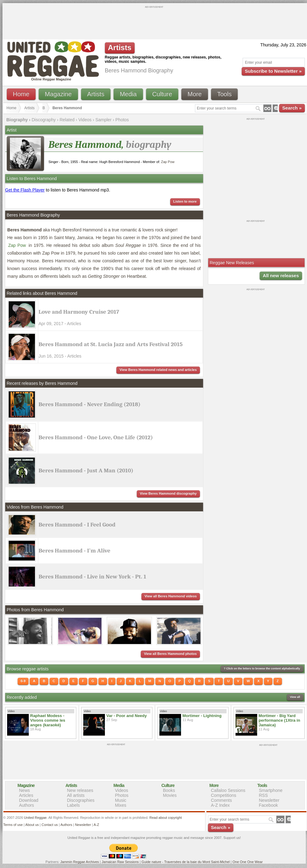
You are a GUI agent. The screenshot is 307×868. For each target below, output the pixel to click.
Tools (225, 94)
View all (295, 697)
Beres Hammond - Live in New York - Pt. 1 (93, 577)
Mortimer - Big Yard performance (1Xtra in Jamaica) (279, 720)
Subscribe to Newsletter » (273, 71)
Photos (122, 120)
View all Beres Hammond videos (171, 596)
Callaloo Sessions (228, 790)
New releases (80, 790)
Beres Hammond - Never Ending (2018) (90, 404)
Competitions (224, 795)
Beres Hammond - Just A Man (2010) (86, 471)
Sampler (103, 120)
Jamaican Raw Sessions (120, 862)
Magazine (58, 94)
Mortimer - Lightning (202, 716)
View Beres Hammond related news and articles (158, 370)
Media (128, 94)
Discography (44, 120)
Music (121, 800)
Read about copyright (166, 818)
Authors (27, 805)
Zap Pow (168, 162)
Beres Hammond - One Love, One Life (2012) (96, 437)
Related (67, 120)
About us (32, 825)
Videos (85, 120)
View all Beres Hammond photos (170, 654)
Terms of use (13, 825)
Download (29, 800)
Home (21, 94)
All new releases (281, 275)
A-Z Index (221, 805)
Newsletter (269, 800)
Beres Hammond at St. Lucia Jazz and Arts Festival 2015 (111, 344)
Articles (26, 795)
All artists (76, 795)
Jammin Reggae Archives (80, 862)
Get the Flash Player (25, 190)
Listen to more (185, 201)
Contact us (50, 825)
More (195, 94)
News (25, 790)
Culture (162, 94)
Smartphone (271, 790)
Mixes (121, 805)
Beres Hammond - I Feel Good (77, 525)
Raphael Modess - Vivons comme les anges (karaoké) (48, 720)
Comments (222, 800)
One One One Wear (248, 862)
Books (169, 790)
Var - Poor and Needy (127, 716)
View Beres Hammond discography (168, 493)
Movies (170, 795)
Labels (74, 805)
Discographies (81, 800)
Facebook (268, 805)
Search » (292, 108)
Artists (96, 94)
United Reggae (35, 818)
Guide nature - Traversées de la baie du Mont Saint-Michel (186, 862)
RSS (264, 795)
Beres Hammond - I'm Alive (75, 551)
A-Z (96, 825)
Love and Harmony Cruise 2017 (79, 312)
